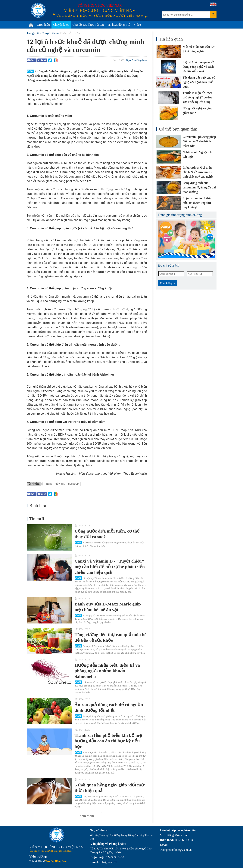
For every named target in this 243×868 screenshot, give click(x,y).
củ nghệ (60, 484)
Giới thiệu (43, 25)
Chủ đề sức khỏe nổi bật (88, 25)
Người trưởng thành (137, 60)
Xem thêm (87, 816)
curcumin (74, 484)
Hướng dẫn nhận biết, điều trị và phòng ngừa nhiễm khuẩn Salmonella (107, 671)
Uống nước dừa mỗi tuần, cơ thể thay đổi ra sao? (107, 534)
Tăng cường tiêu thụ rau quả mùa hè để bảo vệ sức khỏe (111, 637)
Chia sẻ (42, 60)
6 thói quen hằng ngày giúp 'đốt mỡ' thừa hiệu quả (110, 788)
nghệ (49, 484)
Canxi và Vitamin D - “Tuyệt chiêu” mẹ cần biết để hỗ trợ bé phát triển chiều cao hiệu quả (110, 567)
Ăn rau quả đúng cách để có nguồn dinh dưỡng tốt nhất (109, 707)
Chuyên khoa (61, 25)
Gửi (31, 60)
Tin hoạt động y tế (119, 25)
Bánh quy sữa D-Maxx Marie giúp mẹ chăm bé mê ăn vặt (108, 607)
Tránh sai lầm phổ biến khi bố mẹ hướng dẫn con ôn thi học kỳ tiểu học (108, 741)
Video (137, 25)
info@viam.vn (109, 862)
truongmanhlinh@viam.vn (176, 850)
